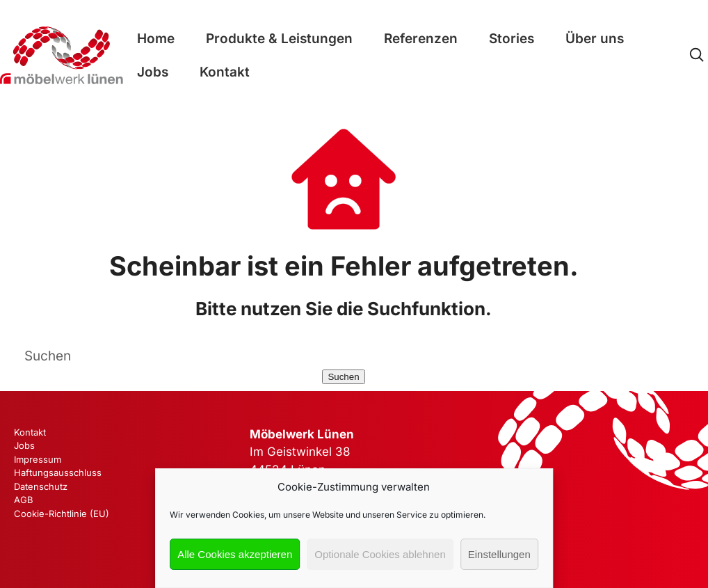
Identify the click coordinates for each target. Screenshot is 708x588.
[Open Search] (696, 55)
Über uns (595, 39)
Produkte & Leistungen (279, 39)
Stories (512, 39)
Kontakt (225, 72)
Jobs (153, 72)
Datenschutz (41, 486)
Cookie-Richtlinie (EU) (62, 514)
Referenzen (421, 39)
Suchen (343, 377)
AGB (24, 500)
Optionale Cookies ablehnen (380, 554)
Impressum (38, 459)
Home (156, 39)
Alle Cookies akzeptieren (235, 554)
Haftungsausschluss (58, 472)
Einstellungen (499, 554)
